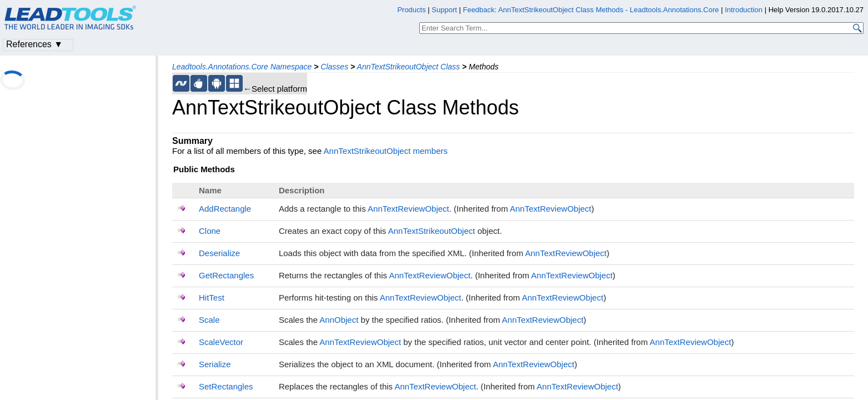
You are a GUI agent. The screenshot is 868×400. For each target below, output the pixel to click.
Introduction (744, 10)
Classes (334, 67)
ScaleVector (221, 342)
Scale (209, 320)
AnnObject (339, 320)
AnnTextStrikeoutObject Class (408, 67)
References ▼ (34, 44)
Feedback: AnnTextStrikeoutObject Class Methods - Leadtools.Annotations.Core (592, 10)
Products (411, 10)
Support (444, 10)
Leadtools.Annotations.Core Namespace (242, 67)
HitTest (212, 297)
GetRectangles (226, 275)
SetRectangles (226, 386)
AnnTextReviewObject (408, 209)
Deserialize (219, 253)
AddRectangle (225, 209)
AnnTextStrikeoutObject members (386, 151)
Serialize (215, 364)
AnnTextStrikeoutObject (432, 231)
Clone (210, 231)
